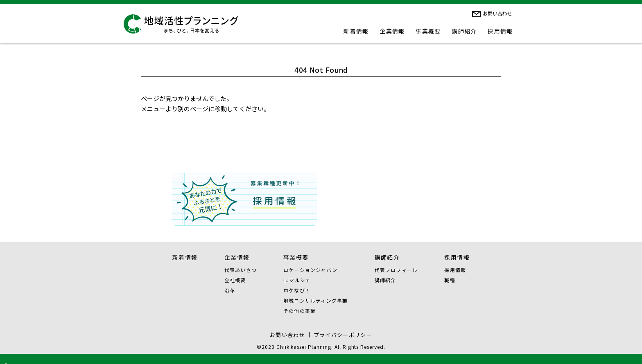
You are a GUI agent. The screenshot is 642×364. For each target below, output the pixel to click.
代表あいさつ (241, 270)
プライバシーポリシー (343, 335)
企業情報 (392, 31)
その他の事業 (300, 311)
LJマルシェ (297, 280)
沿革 (230, 290)
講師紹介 (464, 31)
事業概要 (428, 31)
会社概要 (235, 280)
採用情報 (500, 31)
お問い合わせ (497, 13)
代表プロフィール (396, 270)
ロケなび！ (297, 290)
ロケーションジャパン (310, 270)
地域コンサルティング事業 (315, 300)
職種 (450, 280)
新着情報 (356, 31)
